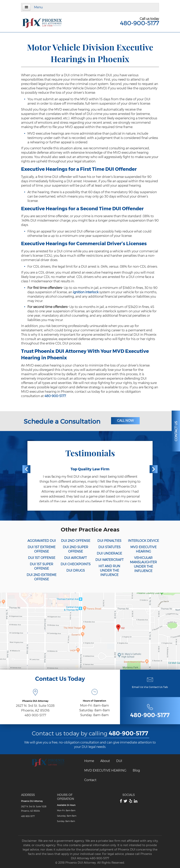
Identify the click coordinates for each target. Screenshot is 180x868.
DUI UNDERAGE (109, 553)
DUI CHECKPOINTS (76, 564)
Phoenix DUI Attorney (32, 801)
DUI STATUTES (109, 547)
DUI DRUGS (76, 570)
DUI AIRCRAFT (75, 558)
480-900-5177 (139, 23)
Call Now (125, 421)
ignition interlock (86, 292)
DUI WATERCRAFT (109, 560)
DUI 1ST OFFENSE (42, 558)
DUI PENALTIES (109, 541)
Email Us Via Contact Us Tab (150, 687)
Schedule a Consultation (62, 421)
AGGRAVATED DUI (42, 541)
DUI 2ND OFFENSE (76, 541)
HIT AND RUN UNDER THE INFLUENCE (109, 570)
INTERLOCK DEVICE (143, 541)
